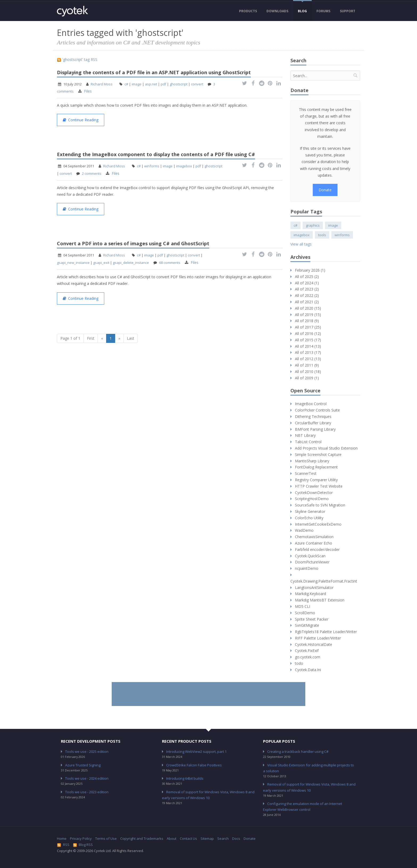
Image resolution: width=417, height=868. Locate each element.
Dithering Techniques (313, 416)
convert (197, 84)
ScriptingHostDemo (312, 499)
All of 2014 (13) (308, 346)
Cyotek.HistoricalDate (314, 644)
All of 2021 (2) (307, 302)
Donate (325, 190)
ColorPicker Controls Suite (317, 410)
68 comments (170, 263)
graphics (313, 225)
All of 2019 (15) (308, 315)
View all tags (301, 244)
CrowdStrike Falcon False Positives (194, 765)
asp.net (151, 84)
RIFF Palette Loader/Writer (318, 638)
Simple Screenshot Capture (318, 454)
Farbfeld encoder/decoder (317, 549)
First (91, 338)
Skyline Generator (310, 511)
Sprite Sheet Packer (312, 619)
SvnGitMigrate (307, 625)
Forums (323, 11)
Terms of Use (106, 838)
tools (322, 235)
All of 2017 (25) (308, 327)
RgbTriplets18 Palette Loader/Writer (326, 632)
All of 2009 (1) (307, 378)
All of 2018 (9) (307, 321)
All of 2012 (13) (308, 359)
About (172, 838)
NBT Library (305, 435)
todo (299, 663)
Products (248, 11)
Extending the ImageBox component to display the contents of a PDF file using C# (156, 154)
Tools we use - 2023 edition (87, 792)
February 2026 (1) (310, 270)
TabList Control (308, 442)
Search (223, 838)
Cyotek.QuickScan (310, 556)
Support (348, 11)
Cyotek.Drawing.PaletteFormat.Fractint (324, 581)
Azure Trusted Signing (83, 765)
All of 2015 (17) (308, 340)
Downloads (277, 11)
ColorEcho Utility (309, 518)
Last (131, 338)
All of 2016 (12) (308, 333)
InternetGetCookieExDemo (318, 524)
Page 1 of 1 (70, 338)
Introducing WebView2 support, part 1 (196, 751)
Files (88, 91)
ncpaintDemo (307, 568)
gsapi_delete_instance (131, 263)
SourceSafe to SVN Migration (320, 505)
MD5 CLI (303, 606)
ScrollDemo (305, 613)
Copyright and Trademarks (142, 838)
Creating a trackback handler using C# (298, 751)
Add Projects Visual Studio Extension (326, 448)
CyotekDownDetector (314, 493)
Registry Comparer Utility (316, 480)
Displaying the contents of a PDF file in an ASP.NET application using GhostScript (154, 72)
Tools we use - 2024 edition (87, 778)
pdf (163, 84)
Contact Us (188, 838)
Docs (236, 838)
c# (126, 84)
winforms (152, 166)
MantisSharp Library (312, 461)
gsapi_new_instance (73, 263)
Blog (302, 11)
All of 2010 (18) (308, 371)
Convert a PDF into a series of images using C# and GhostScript (133, 243)
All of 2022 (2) (307, 295)
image (137, 84)
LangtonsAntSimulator (314, 587)
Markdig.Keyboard (310, 594)
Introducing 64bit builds (185, 778)
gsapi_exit (101, 263)
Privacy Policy (81, 838)
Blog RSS (83, 845)
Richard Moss (102, 84)
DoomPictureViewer (312, 562)
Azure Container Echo (314, 543)
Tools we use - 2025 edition (87, 751)
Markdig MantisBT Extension (320, 600)
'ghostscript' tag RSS (77, 59)
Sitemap (207, 838)
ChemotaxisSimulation (314, 537)
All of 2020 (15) (308, 308)
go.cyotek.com (308, 657)
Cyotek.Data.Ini (308, 670)
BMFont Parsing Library (315, 429)
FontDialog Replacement (316, 467)
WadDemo (304, 530)
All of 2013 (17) (308, 352)
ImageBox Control (311, 404)
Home (62, 838)
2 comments (92, 173)
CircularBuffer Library (313, 423)
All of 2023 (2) (307, 289)
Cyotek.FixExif (307, 651)
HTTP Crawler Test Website (319, 486)
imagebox (184, 166)
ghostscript (179, 84)
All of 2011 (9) (307, 365)
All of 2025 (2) (307, 277)
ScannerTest (306, 473)
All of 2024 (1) (307, 283)
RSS (63, 845)
